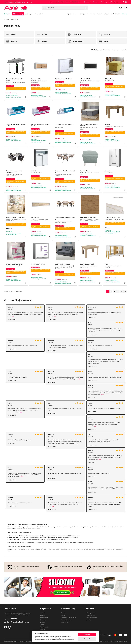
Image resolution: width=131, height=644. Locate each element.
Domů (7, 19)
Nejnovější (107, 50)
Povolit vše (87, 635)
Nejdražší (124, 50)
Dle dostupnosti (96, 50)
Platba (96, 2)
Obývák (69, 14)
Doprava (87, 2)
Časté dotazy (114, 2)
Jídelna (107, 14)
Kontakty (104, 2)
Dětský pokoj (84, 14)
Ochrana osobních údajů (11, 641)
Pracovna (92, 14)
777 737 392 (12, 619)
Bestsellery (39, 14)
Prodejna (29, 14)
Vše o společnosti (91, 613)
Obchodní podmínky (67, 620)
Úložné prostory (115, 14)
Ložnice (76, 14)
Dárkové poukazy (91, 615)
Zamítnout (87, 639)
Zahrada (125, 14)
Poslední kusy (18, 14)
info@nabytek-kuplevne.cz (18, 622)
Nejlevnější (115, 50)
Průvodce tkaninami (92, 618)
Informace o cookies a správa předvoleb (30, 641)
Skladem (8, 14)
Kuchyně (100, 14)
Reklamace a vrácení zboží (69, 618)
